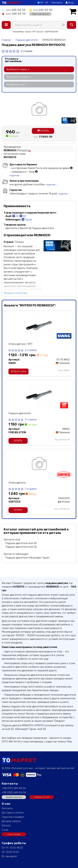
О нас (5, 830)
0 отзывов (27, 51)
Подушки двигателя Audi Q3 (21, 547)
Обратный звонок (40, 14)
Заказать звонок (14, 797)
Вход (70, 3)
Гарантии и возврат (13, 817)
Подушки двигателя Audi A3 (21, 543)
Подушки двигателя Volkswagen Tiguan (27, 558)
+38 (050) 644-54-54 (14, 793)
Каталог (6, 826)
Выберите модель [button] (19, 77)
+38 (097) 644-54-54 (14, 788)
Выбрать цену (19, 371)
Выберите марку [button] (18, 69)
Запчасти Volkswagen (16, 554)
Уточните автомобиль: (14, 60)
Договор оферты (11, 821)
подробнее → (15, 176)
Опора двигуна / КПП (20, 344)
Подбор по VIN (42, 797)
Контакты (57, 3)
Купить (43, 131)
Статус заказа (14, 834)
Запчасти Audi (12, 540)
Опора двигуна (17, 483)
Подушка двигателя (20, 413)
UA (47, 3)
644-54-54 (13, 10)
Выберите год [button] (16, 84)
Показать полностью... (16, 293)
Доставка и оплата (13, 813)
